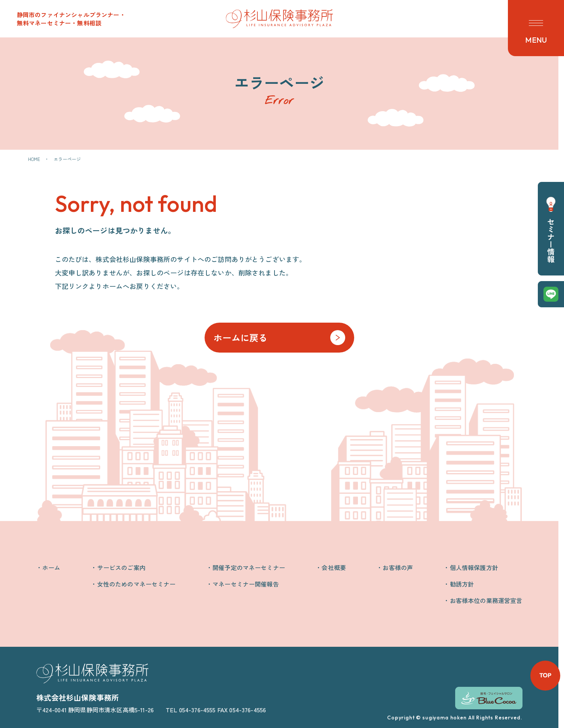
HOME (34, 159)
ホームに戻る (241, 337)
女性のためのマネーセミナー (137, 584)
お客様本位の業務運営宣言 (486, 600)
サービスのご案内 (121, 567)
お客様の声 (398, 567)
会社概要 (334, 567)
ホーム (51, 567)
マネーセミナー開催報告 (246, 584)
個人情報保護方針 (474, 567)
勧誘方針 (462, 584)
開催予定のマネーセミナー (249, 567)
